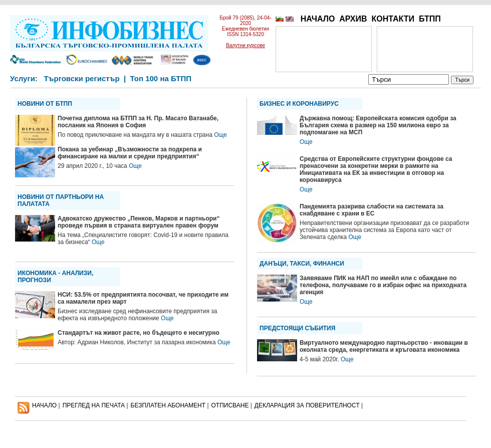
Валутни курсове (245, 45)
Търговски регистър (81, 78)
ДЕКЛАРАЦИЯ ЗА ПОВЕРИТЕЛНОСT (307, 405)
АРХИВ (353, 19)
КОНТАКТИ (393, 19)
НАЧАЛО (318, 19)
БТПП (430, 19)
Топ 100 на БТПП (161, 78)
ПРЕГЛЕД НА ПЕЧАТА (94, 405)
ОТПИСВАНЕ (230, 405)
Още (220, 135)
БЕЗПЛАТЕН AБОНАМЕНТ (168, 405)
